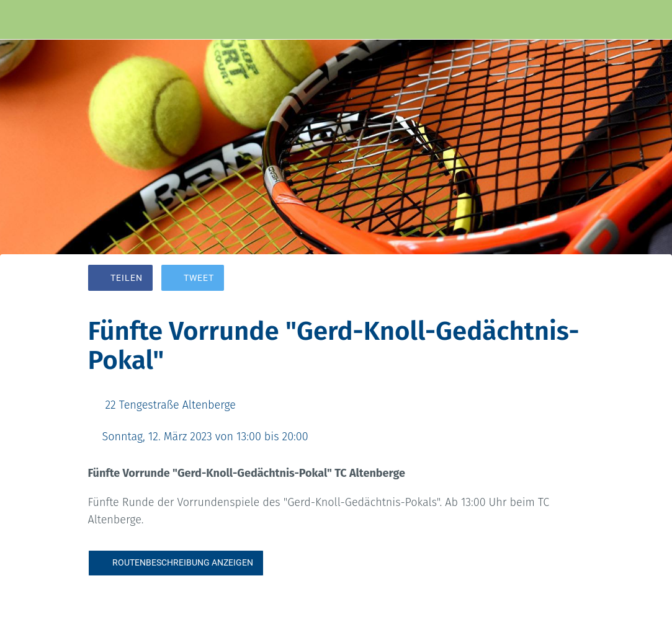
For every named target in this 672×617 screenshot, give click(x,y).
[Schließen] (20, 20)
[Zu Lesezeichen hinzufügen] (540, 279)
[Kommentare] (570, 279)
